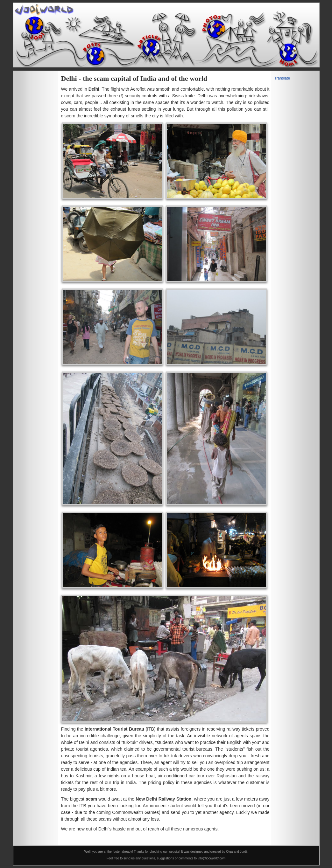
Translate (282, 78)
